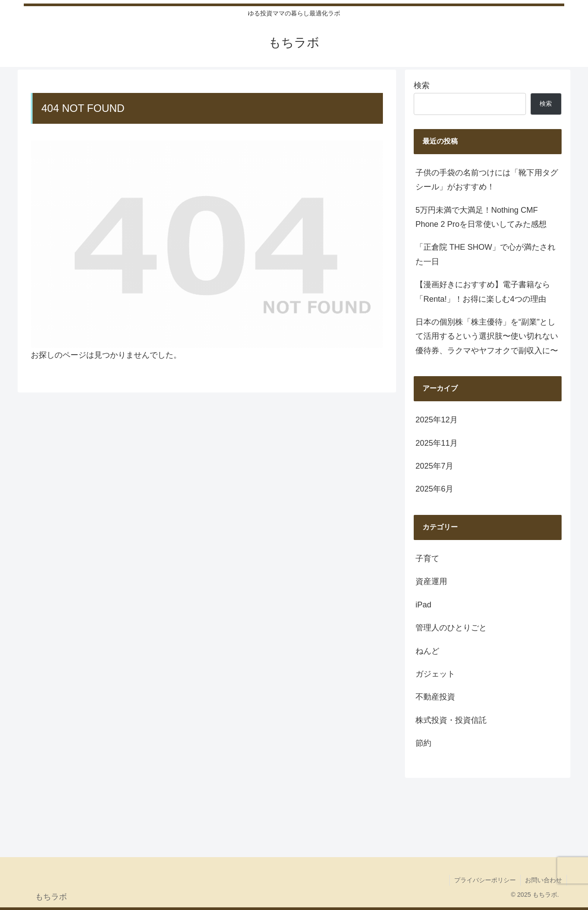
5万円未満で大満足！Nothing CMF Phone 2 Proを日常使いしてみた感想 (481, 217)
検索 (422, 85)
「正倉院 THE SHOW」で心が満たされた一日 (485, 254)
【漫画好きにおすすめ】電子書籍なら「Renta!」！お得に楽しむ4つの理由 (483, 292)
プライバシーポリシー (485, 880)
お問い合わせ (544, 880)
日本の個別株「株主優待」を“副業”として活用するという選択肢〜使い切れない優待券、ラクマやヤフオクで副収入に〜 (487, 336)
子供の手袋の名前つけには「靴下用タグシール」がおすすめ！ (487, 180)
